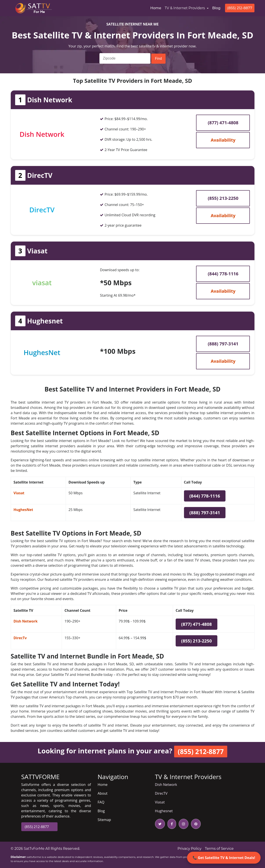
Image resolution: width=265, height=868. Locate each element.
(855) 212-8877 (240, 8)
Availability (223, 140)
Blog (216, 8)
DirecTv (20, 638)
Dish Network (26, 621)
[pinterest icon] (195, 824)
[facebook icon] (171, 824)
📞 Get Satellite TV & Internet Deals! (224, 858)
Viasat (19, 493)
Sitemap (104, 820)
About (103, 793)
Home (157, 8)
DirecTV (161, 793)
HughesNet (23, 510)
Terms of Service (219, 849)
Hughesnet (164, 811)
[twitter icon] (160, 824)
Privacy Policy (190, 849)
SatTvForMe (34, 849)
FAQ (101, 802)
